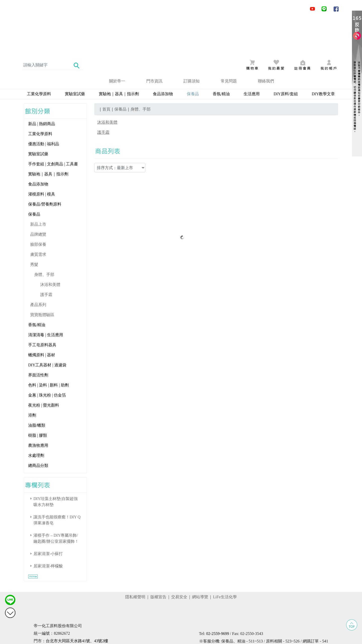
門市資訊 (154, 42)
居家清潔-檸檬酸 (48, 527)
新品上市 (38, 185)
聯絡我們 (266, 42)
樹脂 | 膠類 (38, 396)
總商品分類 (38, 427)
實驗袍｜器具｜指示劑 (119, 55)
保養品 (34, 175)
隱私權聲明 (135, 558)
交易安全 (179, 558)
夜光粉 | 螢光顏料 (44, 366)
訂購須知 (192, 42)
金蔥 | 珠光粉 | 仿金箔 (47, 356)
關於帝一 (117, 42)
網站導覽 (200, 558)
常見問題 (229, 42)
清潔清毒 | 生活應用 (46, 296)
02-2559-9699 (218, 595)
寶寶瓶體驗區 (42, 276)
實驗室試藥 (75, 55)
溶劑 (32, 376)
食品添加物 (163, 55)
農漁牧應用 (38, 406)
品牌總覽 (38, 195)
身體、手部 (44, 236)
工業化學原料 (39, 55)
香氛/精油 (221, 55)
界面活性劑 (38, 336)
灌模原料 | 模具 (42, 155)
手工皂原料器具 (42, 306)
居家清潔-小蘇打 (48, 515)
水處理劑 (36, 416)
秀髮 (34, 226)
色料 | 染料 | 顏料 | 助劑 (49, 346)
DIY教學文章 (323, 55)
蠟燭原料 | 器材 (42, 316)
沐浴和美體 (50, 246)
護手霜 (46, 256)
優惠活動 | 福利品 (44, 105)
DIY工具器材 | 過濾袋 (47, 326)
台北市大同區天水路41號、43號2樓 (77, 602)
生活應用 (252, 55)
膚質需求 (38, 215)
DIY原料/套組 (286, 55)
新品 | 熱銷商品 (42, 85)
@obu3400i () (230, 610)
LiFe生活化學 (225, 558)
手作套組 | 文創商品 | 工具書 (53, 125)
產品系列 (38, 266)
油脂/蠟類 (37, 386)
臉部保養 (38, 205)
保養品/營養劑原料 (45, 165)
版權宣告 (158, 558)
